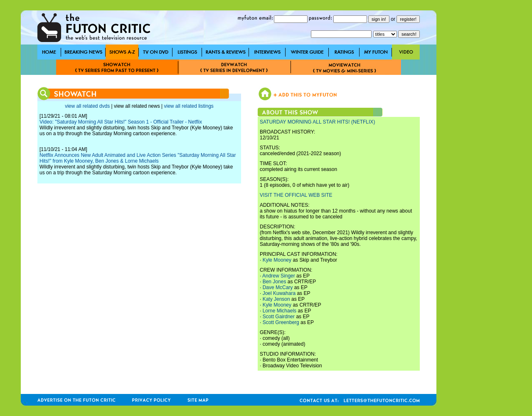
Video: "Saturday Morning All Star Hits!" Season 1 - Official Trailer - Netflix (121, 122)
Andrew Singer (279, 276)
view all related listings (188, 106)
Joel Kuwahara (279, 293)
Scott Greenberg (281, 322)
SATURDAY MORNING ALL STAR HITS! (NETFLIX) (317, 122)
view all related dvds (87, 106)
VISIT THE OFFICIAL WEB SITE (296, 195)
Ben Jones (275, 282)
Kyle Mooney (277, 260)
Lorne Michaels (280, 311)
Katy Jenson (276, 299)
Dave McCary (278, 287)
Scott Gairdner (279, 317)
